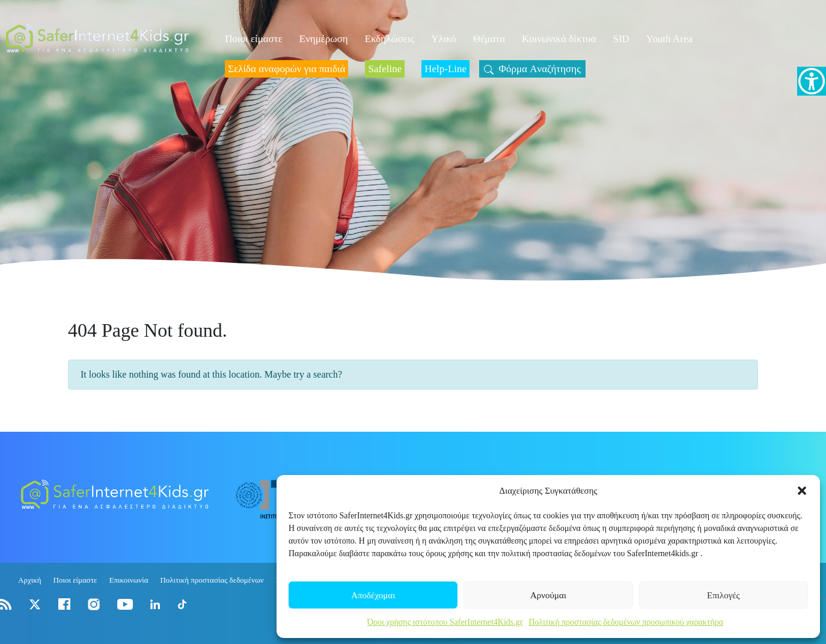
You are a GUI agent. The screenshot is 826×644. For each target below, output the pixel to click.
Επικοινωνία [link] (129, 580)
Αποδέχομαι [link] (373, 595)
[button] (802, 491)
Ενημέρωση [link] (324, 39)
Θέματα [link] (489, 39)
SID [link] (621, 39)
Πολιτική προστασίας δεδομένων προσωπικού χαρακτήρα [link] (626, 622)
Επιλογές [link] (723, 595)
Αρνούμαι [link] (548, 595)
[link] (812, 81)
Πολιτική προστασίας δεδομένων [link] (212, 580)
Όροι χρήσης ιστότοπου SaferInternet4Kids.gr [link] (445, 622)
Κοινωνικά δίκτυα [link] (559, 39)
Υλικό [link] (444, 39)
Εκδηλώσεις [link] (390, 39)
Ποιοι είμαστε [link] (254, 39)
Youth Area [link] (669, 39)
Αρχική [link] (30, 580)
